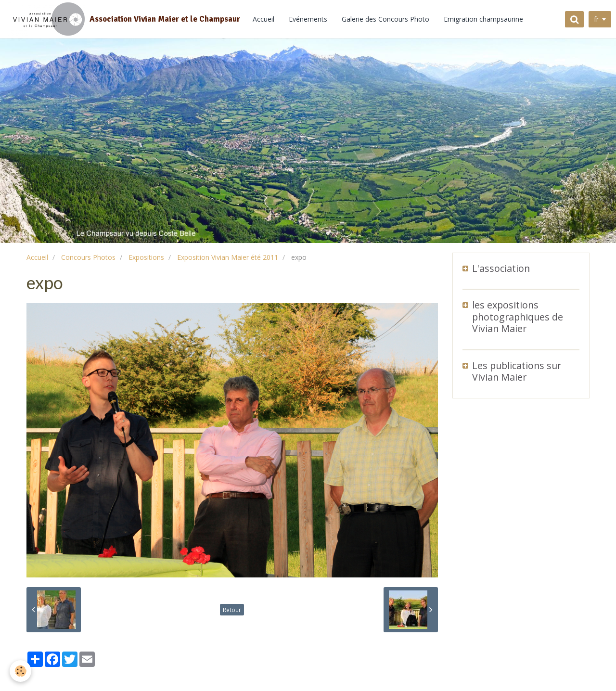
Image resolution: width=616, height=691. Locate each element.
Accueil (263, 19)
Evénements (308, 19)
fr (596, 19)
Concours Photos (88, 257)
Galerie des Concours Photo (385, 19)
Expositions (146, 257)
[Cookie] (20, 671)
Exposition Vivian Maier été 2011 (228, 257)
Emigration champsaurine (483, 19)
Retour (232, 610)
